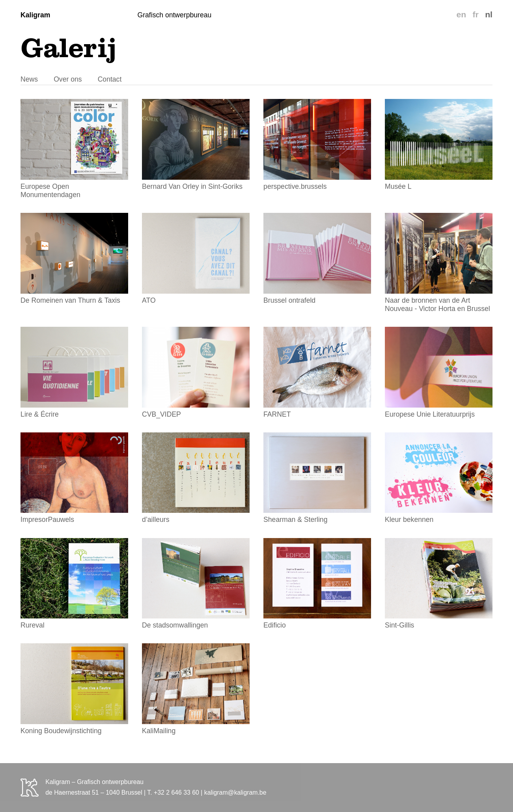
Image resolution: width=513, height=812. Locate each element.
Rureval (74, 584)
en (461, 14)
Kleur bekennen (439, 478)
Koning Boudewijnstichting (74, 689)
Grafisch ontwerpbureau (175, 15)
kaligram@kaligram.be (235, 792)
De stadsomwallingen (196, 584)
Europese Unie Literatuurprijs (439, 372)
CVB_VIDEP (196, 372)
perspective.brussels (317, 145)
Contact (110, 79)
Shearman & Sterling (317, 478)
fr (475, 14)
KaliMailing (196, 689)
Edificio (317, 584)
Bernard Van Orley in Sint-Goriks (196, 145)
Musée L (439, 145)
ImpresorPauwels (74, 478)
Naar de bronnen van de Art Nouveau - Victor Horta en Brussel (439, 263)
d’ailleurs (196, 478)
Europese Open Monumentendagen (74, 149)
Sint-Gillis (439, 584)
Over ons (68, 79)
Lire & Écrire (74, 372)
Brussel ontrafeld (317, 259)
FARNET (317, 372)
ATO (196, 259)
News (29, 79)
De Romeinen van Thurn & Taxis (74, 259)
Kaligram (35, 15)
